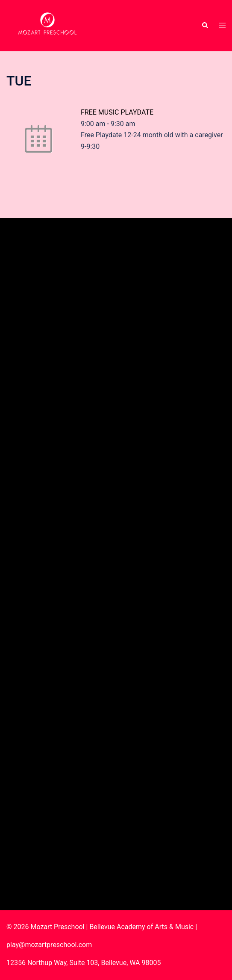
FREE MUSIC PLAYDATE (117, 112)
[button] (205, 26)
